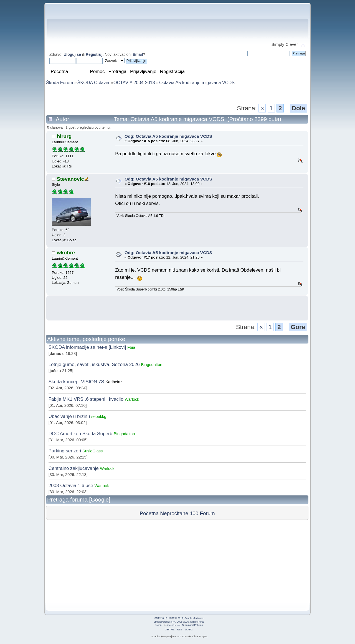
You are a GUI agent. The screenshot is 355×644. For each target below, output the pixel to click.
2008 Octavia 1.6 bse (71, 486)
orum (207, 513)
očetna (149, 513)
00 (194, 513)
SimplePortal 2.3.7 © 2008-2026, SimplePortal (179, 622)
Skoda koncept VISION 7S (76, 382)
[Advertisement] (177, 94)
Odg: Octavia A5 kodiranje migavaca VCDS (168, 136)
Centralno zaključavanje (74, 468)
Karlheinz (114, 382)
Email (138, 54)
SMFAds (159, 625)
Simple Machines (194, 618)
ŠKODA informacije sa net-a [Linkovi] (87, 347)
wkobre (66, 253)
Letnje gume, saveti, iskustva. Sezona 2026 (94, 364)
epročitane (174, 513)
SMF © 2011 (176, 618)
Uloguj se (72, 54)
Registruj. (95, 54)
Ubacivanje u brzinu (69, 416)
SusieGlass (92, 451)
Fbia (131, 347)
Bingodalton (152, 365)
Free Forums (174, 625)
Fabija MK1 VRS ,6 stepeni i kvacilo (86, 399)
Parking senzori (65, 451)
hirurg (64, 136)
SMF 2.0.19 (161, 618)
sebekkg (99, 417)
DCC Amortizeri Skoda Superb (80, 434)
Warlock (132, 399)
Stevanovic (70, 179)
